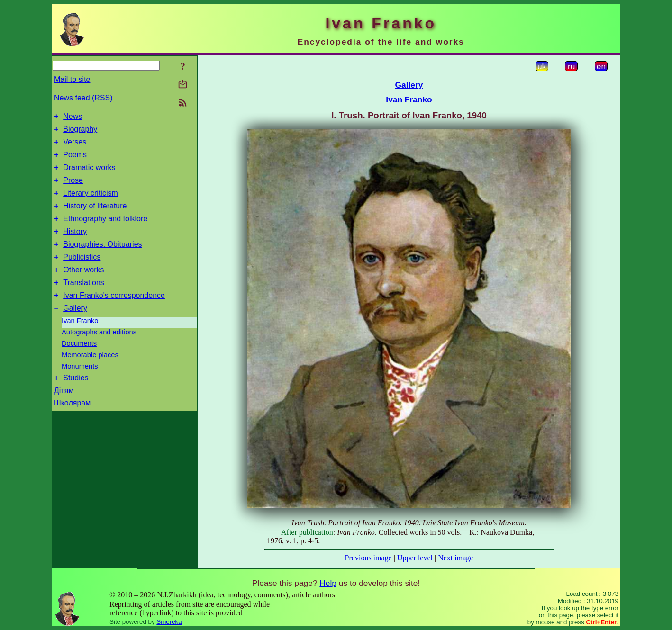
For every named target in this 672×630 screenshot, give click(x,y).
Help (328, 583)
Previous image (368, 558)
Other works (83, 288)
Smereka (169, 622)
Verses (75, 146)
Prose (73, 189)
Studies (76, 402)
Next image (455, 558)
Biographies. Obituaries (102, 260)
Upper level (415, 558)
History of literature (95, 217)
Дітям (64, 415)
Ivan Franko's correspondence (114, 317)
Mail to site (72, 79)
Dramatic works (89, 175)
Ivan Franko (80, 343)
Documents (79, 366)
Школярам (72, 427)
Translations (84, 302)
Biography (80, 132)
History (75, 246)
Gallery (75, 331)
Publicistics (82, 274)
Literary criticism (91, 203)
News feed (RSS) (83, 98)
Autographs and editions (99, 355)
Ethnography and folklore (105, 231)
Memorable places (90, 378)
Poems (75, 160)
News (73, 118)
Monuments (80, 389)
